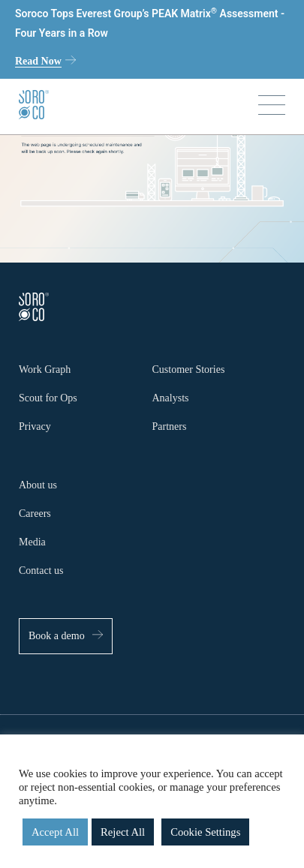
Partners (170, 426)
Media (32, 542)
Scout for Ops (48, 398)
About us (38, 485)
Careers (35, 514)
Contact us (41, 571)
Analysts (171, 398)
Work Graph (45, 369)
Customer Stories (189, 369)
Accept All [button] (55, 832)
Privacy (35, 426)
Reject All (123, 832)
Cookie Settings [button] (205, 832)
